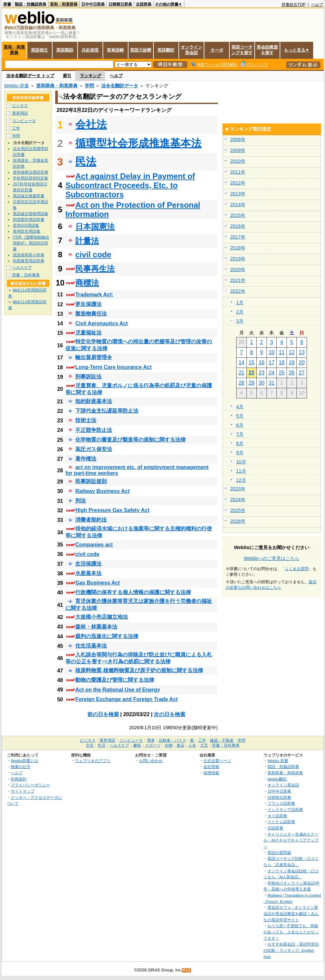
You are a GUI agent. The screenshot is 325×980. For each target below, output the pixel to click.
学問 (89, 86)
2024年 (238, 500)
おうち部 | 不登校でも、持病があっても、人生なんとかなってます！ (291, 932)
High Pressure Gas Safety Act (112, 510)
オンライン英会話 (191, 50)
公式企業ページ (217, 761)
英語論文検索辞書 (29, 196)
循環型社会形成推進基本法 (138, 143)
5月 (240, 416)
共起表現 (90, 50)
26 (292, 373)
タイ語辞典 (277, 816)
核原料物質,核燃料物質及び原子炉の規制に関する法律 (139, 670)
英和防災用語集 (27, 231)
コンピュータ (24, 121)
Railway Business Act (102, 491)
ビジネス (20, 106)
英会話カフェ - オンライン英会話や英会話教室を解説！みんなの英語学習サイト (291, 913)
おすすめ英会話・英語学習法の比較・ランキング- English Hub (291, 950)
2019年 (238, 259)
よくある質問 (297, 569)
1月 (240, 303)
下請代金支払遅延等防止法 (107, 411)
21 (242, 373)
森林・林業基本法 (96, 627)
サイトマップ (23, 791)
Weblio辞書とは (24, 761)
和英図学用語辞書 (29, 220)
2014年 (238, 204)
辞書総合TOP (294, 5)
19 (292, 362)
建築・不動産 (222, 740)
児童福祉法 (88, 333)
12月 (241, 480)
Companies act (94, 545)
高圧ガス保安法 (94, 449)
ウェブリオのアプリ (93, 761)
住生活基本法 (91, 646)
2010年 (238, 161)
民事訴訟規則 (91, 481)
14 (242, 362)
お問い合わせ (151, 761)
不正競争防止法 (94, 430)
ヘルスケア (22, 267)
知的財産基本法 (94, 401)
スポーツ (153, 745)
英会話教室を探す (267, 50)
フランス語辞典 (281, 803)
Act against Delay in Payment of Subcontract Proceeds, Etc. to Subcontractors (130, 185)
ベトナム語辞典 (281, 822)
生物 (169, 745)
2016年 (238, 226)
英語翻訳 (166, 50)
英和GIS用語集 (26, 225)
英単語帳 (115, 50)
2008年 (238, 139)
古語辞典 (144, 4)
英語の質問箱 (279, 852)
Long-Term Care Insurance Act (113, 367)
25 (282, 373)
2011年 (238, 172)
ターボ (217, 50)
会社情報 (211, 767)
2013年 (238, 194)
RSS (187, 970)
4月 (240, 407)
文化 (90, 745)
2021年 (238, 280)
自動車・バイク (173, 740)
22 (251, 373)
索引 (67, 76)
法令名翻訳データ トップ (30, 76)
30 (262, 383)
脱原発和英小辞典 (29, 255)
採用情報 (211, 773)
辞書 (7, 4)
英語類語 (65, 50)
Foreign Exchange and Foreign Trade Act (126, 699)
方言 (204, 745)
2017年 (238, 237)
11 (282, 352)
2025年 (238, 510)
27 (302, 373)
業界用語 (20, 113)
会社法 (91, 124)
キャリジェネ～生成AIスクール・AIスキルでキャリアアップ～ (291, 840)
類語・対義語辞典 (31, 4)
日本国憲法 (95, 227)
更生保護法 (88, 304)
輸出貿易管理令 (94, 357)
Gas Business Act (97, 583)
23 (262, 373)
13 (302, 352)
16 (262, 362)
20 (302, 362)
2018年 (238, 248)
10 (272, 352)
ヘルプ (317, 5)
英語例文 (39, 50)
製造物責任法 (91, 314)
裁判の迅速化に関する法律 (107, 636)
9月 (240, 453)
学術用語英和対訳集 (31, 178)
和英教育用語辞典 (29, 261)
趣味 (137, 745)
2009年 (238, 150)
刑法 (81, 501)
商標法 (87, 283)
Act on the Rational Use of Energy (118, 690)
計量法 (87, 241)
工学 (16, 128)
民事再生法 (95, 269)
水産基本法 (88, 573)
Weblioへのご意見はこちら (272, 558)
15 (251, 362)
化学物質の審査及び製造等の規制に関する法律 (130, 440)
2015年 (238, 215)
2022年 (238, 291)
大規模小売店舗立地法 (102, 617)
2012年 (238, 183)
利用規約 (19, 779)
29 (251, 383)
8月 (240, 443)
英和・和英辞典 (64, 4)
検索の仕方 (21, 767)
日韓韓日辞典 (120, 4)
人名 (192, 745)
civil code (93, 255)
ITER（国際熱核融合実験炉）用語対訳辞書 (31, 243)
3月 (240, 321)
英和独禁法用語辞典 (31, 172)
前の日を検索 (103, 714)
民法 (86, 161)
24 (272, 373)
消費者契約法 (91, 520)
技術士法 (86, 420)
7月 (240, 434)
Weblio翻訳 (277, 779)
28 (242, 383)
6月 (240, 425)
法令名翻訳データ (120, 86)
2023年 (238, 489)
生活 (102, 745)
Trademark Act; (94, 295)
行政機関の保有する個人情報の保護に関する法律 (133, 592)
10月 (241, 462)
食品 (180, 745)
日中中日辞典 (93, 4)
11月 (241, 471)
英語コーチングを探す (242, 50)
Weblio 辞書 (17, 86)
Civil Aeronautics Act (102, 323)
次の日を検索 (170, 714)
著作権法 (86, 459)
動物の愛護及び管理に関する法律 (115, 680)
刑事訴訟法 (88, 377)
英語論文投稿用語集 (31, 214)
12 (292, 352)
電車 (151, 740)
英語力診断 (141, 50)
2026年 (238, 521)
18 (282, 362)
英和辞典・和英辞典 (57, 86)
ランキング (91, 76)
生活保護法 (88, 564)
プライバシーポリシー (31, 785)
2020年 (238, 269)
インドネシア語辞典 (285, 810)
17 (272, 362)
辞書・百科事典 (26, 275)
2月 (240, 312)
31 (272, 383)
